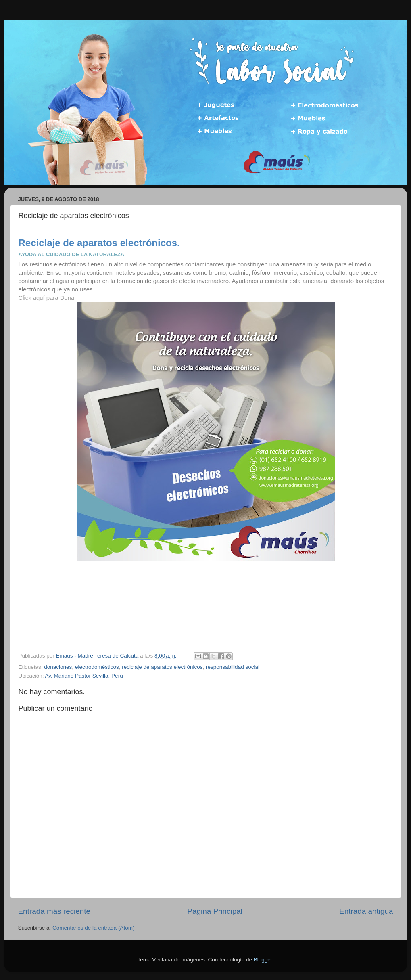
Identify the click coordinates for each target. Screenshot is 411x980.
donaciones (58, 667)
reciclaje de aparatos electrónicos (162, 667)
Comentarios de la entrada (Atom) (93, 928)
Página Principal (215, 911)
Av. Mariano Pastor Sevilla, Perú (84, 676)
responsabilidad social (233, 667)
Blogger (263, 960)
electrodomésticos (97, 667)
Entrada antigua (366, 911)
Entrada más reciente (54, 911)
